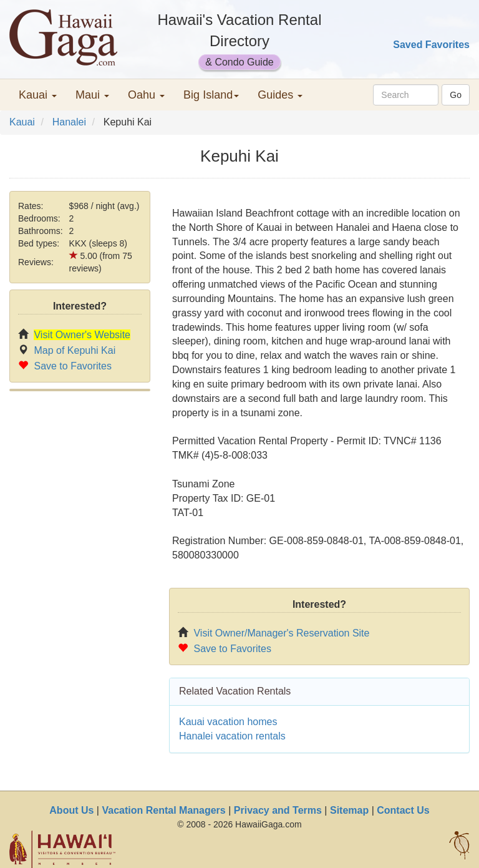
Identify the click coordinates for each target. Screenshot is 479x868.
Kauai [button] (38, 95)
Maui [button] (92, 95)
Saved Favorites (431, 45)
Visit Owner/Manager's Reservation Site (281, 633)
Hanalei (69, 122)
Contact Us (403, 810)
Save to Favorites (73, 366)
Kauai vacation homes (228, 722)
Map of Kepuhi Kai (75, 350)
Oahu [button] (146, 95)
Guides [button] (280, 95)
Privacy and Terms (278, 810)
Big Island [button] (211, 95)
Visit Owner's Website (82, 335)
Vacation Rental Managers (163, 810)
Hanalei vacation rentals (232, 736)
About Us (71, 810)
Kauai (22, 122)
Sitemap (349, 810)
